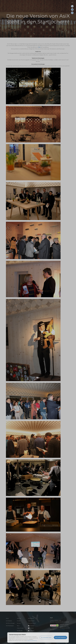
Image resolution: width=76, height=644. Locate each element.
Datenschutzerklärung (32, 641)
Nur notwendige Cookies (46, 637)
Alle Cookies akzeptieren (60, 637)
